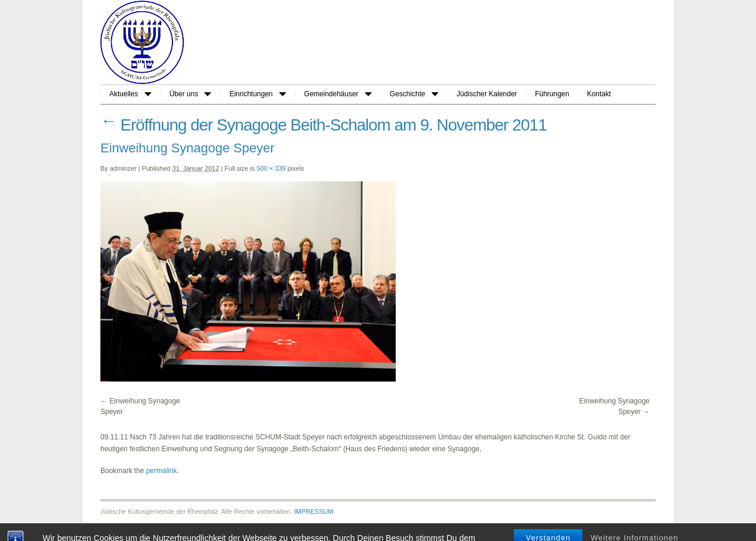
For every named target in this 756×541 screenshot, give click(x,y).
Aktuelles (130, 94)
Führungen (552, 94)
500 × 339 (271, 168)
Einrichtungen (257, 94)
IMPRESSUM (314, 511)
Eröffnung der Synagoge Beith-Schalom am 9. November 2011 (324, 125)
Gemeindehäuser (338, 94)
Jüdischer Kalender (487, 94)
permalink (161, 471)
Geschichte (414, 94)
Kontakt (599, 94)
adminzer (123, 168)
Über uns (190, 94)
